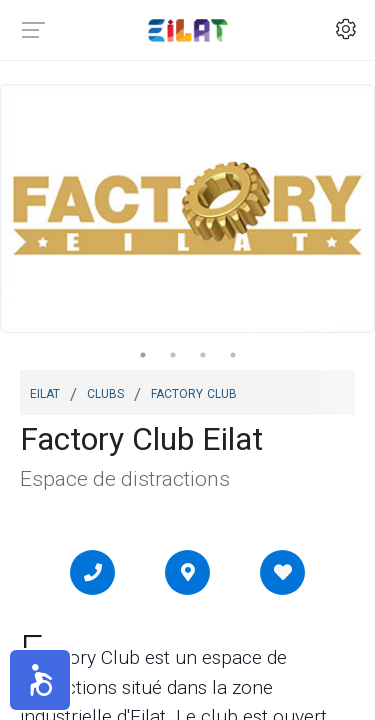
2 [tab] (173, 355)
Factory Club (194, 392)
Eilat (45, 392)
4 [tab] (233, 355)
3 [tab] (203, 355)
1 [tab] (143, 355)
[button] (40, 680)
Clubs (105, 392)
